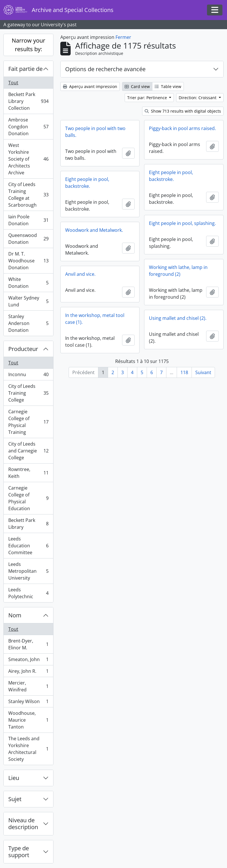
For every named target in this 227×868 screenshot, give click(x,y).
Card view (137, 86)
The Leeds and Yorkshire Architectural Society (28, 749)
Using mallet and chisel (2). (178, 318)
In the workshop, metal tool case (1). (95, 319)
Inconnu (28, 376)
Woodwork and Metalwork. (94, 230)
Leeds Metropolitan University (28, 571)
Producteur (23, 349)
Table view (168, 86)
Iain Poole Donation (28, 220)
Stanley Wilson (28, 703)
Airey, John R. (28, 672)
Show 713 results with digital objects (183, 111)
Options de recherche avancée (105, 69)
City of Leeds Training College (28, 393)
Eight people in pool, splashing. (182, 223)
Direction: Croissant (198, 98)
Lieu (14, 778)
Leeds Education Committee (28, 546)
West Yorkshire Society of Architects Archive (28, 159)
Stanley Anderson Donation (28, 323)
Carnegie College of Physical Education (28, 498)
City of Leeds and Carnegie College (28, 451)
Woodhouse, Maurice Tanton (28, 720)
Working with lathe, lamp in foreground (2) (178, 271)
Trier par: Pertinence (148, 98)
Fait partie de (25, 69)
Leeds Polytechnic (28, 593)
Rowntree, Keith (28, 473)
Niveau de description (23, 824)
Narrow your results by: (28, 45)
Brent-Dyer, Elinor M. (28, 644)
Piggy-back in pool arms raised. (182, 128)
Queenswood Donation (28, 239)
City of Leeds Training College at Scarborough (28, 195)
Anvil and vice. (80, 274)
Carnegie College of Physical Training (28, 422)
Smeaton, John (28, 661)
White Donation (28, 283)
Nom (15, 615)
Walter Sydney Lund (28, 301)
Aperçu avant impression (90, 86)
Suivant (203, 372)
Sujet (15, 799)
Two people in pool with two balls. (95, 132)
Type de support (19, 852)
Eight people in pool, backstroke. (171, 176)
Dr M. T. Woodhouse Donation (28, 261)
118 (184, 372)
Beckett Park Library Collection (28, 101)
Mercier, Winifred (28, 686)
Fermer (123, 37)
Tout (13, 83)
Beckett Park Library (28, 524)
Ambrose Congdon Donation (28, 127)
